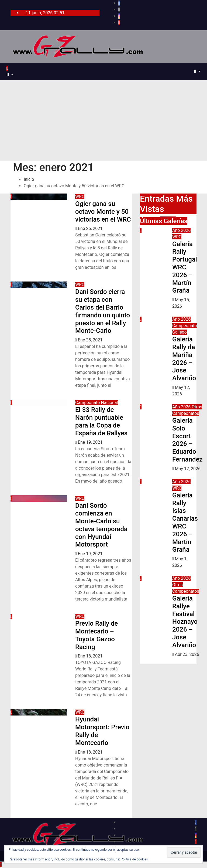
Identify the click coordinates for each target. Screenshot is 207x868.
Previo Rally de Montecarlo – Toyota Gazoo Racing (96, 635)
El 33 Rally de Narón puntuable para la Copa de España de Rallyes (101, 421)
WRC (80, 197)
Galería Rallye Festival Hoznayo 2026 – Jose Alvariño (185, 622)
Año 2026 (181, 230)
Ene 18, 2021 (90, 656)
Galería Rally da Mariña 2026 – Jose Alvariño (184, 359)
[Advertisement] (103, 121)
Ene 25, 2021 (90, 228)
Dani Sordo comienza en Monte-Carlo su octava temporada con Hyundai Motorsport (101, 525)
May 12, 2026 (188, 469)
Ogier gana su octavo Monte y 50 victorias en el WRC (103, 212)
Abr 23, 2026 (187, 654)
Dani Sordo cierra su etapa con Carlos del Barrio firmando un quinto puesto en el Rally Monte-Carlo (103, 311)
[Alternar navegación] (12, 70)
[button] (10, 75)
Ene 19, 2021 (90, 442)
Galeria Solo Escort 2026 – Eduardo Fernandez (187, 440)
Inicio (29, 179)
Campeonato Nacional (96, 403)
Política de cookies (134, 859)
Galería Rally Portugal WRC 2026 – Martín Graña (185, 267)
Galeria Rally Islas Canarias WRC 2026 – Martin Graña (185, 523)
